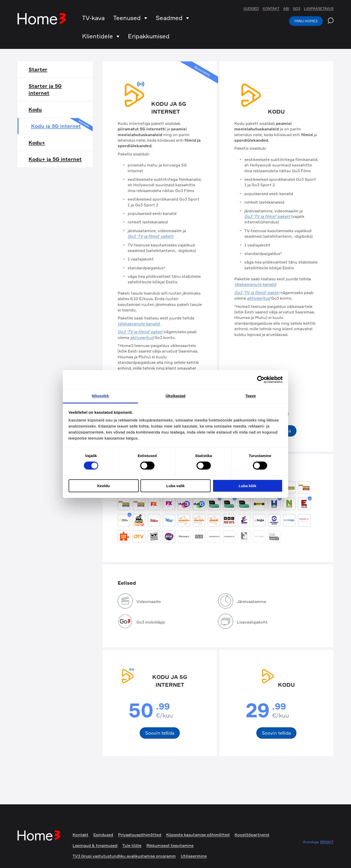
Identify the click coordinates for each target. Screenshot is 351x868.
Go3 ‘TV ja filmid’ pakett (151, 236)
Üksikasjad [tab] (175, 396)
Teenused (130, 18)
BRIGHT (327, 842)
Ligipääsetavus (319, 9)
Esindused (103, 835)
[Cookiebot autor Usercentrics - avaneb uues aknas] (261, 379)
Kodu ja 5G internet (62, 125)
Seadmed (172, 18)
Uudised (251, 9)
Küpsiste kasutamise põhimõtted (198, 835)
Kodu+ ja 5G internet (55, 159)
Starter (38, 69)
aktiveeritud (142, 337)
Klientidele (101, 36)
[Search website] (331, 21)
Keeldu (103, 486)
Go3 (297, 9)
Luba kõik (247, 486)
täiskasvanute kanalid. (139, 324)
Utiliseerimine (194, 856)
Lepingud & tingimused (95, 845)
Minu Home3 (306, 21)
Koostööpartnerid (252, 835)
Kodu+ (37, 143)
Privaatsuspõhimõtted (140, 835)
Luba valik (175, 486)
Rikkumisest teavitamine (170, 845)
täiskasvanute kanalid (255, 284)
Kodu (35, 109)
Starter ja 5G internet (45, 89)
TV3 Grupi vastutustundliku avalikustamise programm (124, 856)
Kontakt (271, 9)
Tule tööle (132, 845)
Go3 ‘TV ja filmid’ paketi (140, 332)
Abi (286, 9)
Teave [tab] (251, 396)
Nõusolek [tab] (100, 396)
